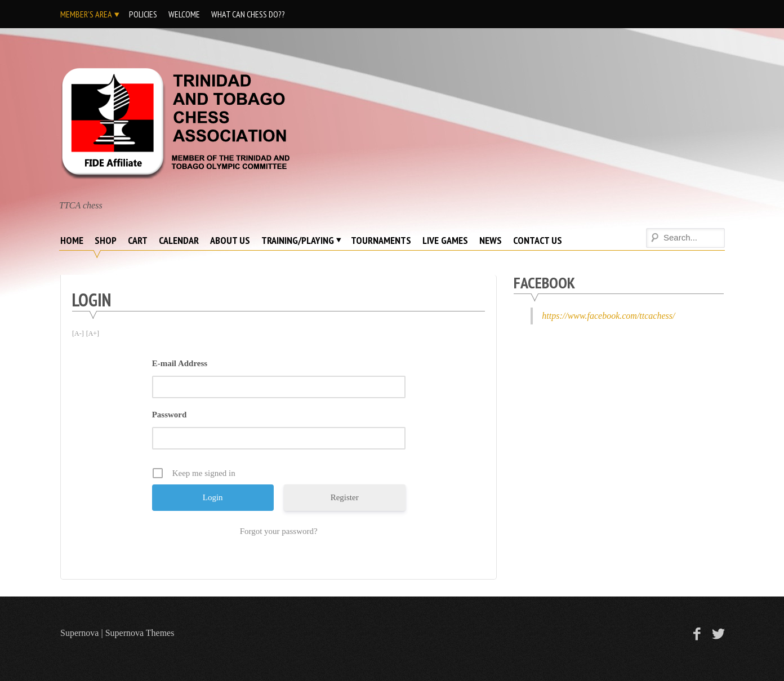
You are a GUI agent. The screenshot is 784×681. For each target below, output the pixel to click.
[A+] (93, 333)
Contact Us (538, 240)
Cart (138, 240)
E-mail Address (180, 363)
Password (170, 415)
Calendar (179, 240)
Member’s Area (86, 14)
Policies (143, 14)
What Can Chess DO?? (248, 14)
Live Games (445, 240)
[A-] (78, 333)
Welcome (184, 14)
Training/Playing (298, 240)
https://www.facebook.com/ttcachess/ (608, 316)
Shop (106, 240)
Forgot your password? (279, 531)
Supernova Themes (140, 633)
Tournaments (381, 240)
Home (72, 240)
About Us (230, 240)
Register (345, 497)
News (491, 240)
